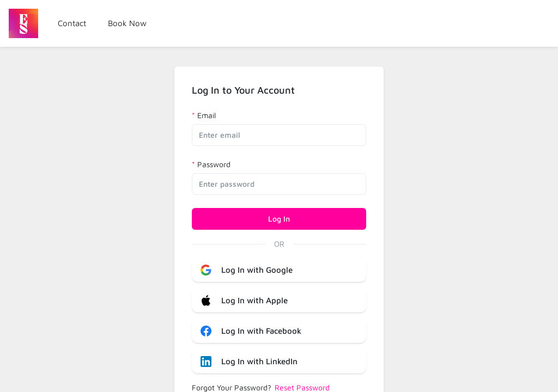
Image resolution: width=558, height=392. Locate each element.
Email (207, 115)
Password (214, 164)
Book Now (127, 23)
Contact (72, 23)
